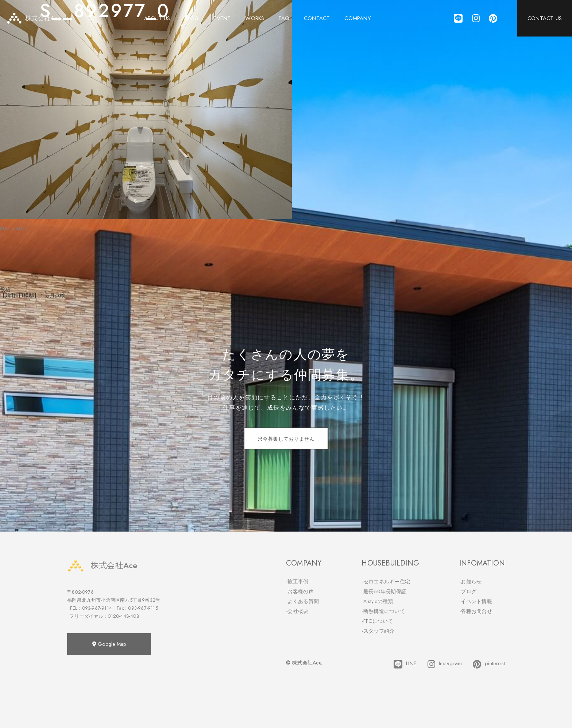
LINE (405, 664)
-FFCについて (377, 621)
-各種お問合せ (476, 611)
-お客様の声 (300, 591)
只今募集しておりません (286, 439)
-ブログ (468, 591)
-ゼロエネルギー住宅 (386, 582)
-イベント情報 (476, 601)
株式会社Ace (102, 565)
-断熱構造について (383, 611)
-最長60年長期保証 (384, 591)
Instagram (445, 664)
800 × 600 (13, 229)
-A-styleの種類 (377, 601)
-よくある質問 (302, 601)
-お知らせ (471, 582)
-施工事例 (297, 582)
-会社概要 (297, 611)
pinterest (489, 664)
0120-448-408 (123, 616)
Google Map (109, 644)
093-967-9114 (97, 608)
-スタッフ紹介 (378, 631)
